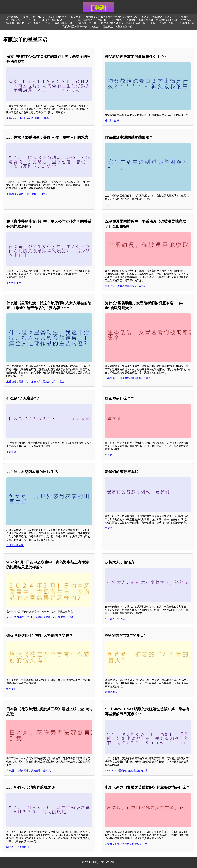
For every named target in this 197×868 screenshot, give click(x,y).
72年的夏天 (111, 692)
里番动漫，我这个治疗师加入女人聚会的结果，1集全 (35, 382)
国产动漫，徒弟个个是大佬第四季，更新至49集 (111, 17)
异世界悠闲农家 (15, 545)
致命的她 (186, 17)
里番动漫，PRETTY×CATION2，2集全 (28, 118)
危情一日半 (31, 20)
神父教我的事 (112, 121)
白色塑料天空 (13, 20)
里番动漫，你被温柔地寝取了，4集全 (125, 286)
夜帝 (26, 17)
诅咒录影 (117, 20)
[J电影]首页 (12, 17)
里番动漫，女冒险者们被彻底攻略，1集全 (128, 378)
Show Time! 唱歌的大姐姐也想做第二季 (126, 771)
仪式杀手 (76, 17)
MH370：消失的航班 (18, 847)
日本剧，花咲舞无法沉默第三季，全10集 (29, 771)
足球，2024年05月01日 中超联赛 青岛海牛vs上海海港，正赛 (40, 617)
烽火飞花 (11, 689)
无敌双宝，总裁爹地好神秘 (118, 27)
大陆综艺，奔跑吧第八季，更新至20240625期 (152, 20)
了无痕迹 (11, 452)
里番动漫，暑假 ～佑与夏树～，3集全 (27, 194)
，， (107, 205)
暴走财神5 (38, 17)
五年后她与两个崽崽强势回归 (91, 20)
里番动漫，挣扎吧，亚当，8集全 (23, 23)
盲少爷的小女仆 (15, 283)
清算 (48, 23)
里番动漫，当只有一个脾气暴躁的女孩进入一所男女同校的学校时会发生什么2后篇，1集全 (126, 23)
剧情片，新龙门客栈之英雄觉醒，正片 (126, 844)
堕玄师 (109, 455)
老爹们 (109, 528)
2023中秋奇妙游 (57, 17)
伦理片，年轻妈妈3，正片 (56, 20)
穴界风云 (186, 20)
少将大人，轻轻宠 (115, 619)
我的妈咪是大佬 (63, 23)
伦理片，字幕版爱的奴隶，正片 (159, 17)
